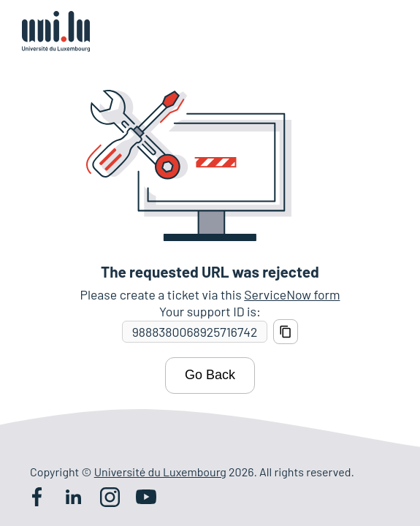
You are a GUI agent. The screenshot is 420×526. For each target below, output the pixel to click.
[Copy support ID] (286, 332)
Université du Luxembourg (160, 472)
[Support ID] (195, 332)
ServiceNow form (292, 294)
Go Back (210, 375)
